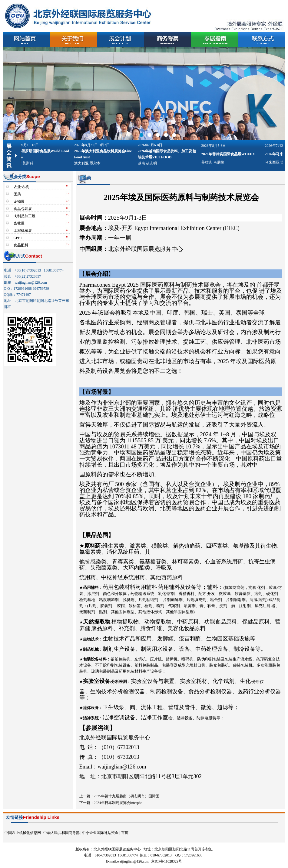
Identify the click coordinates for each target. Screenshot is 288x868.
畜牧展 (19, 223)
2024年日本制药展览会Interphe (118, 803)
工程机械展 (23, 231)
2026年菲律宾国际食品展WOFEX (230, 154)
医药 (17, 194)
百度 (125, 833)
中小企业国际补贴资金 (100, 833)
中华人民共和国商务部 (61, 833)
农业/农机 (21, 187)
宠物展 (19, 201)
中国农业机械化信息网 (23, 833)
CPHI (18, 238)
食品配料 (21, 245)
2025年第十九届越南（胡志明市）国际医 (127, 796)
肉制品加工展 (25, 216)
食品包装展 (23, 209)
